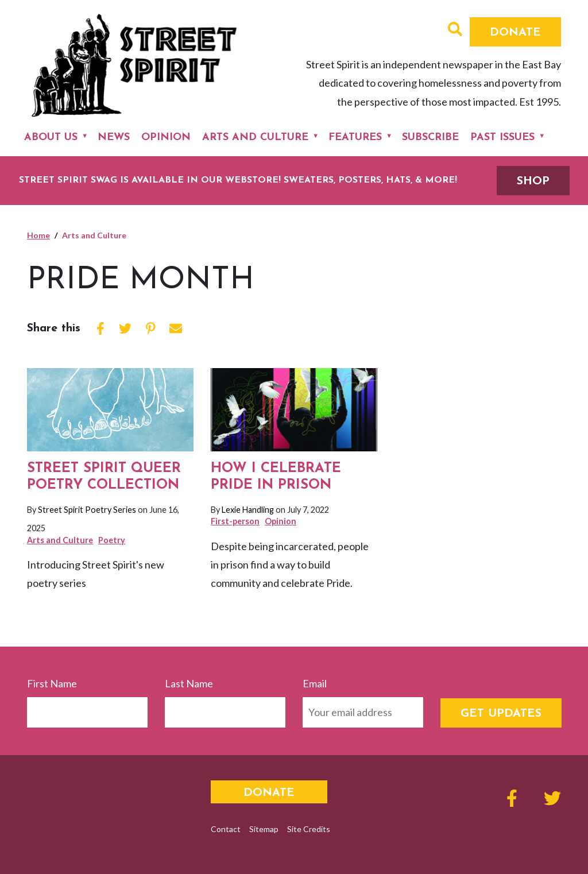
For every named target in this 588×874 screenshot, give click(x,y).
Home (38, 235)
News (114, 138)
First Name (52, 683)
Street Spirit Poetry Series (87, 510)
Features (355, 138)
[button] (455, 30)
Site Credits (309, 829)
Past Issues (502, 138)
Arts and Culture (255, 138)
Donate (515, 33)
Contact (226, 829)
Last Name (189, 683)
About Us (51, 138)
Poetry (112, 540)
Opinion (166, 138)
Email (315, 683)
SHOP (533, 181)
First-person (235, 521)
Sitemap (264, 829)
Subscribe (430, 138)
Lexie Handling (248, 510)
